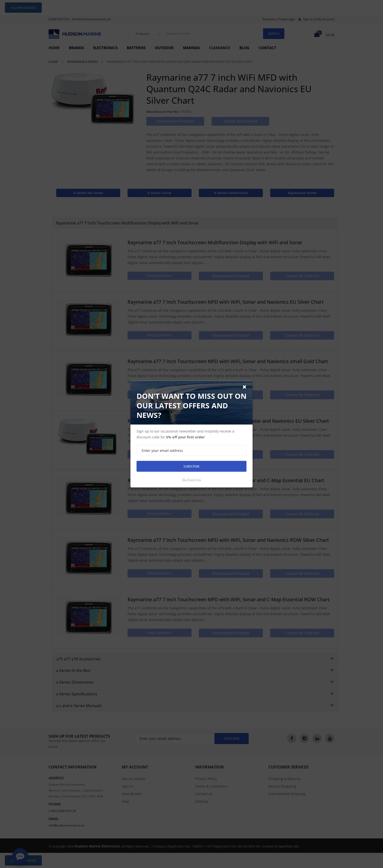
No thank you (192, 480)
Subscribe (191, 466)
